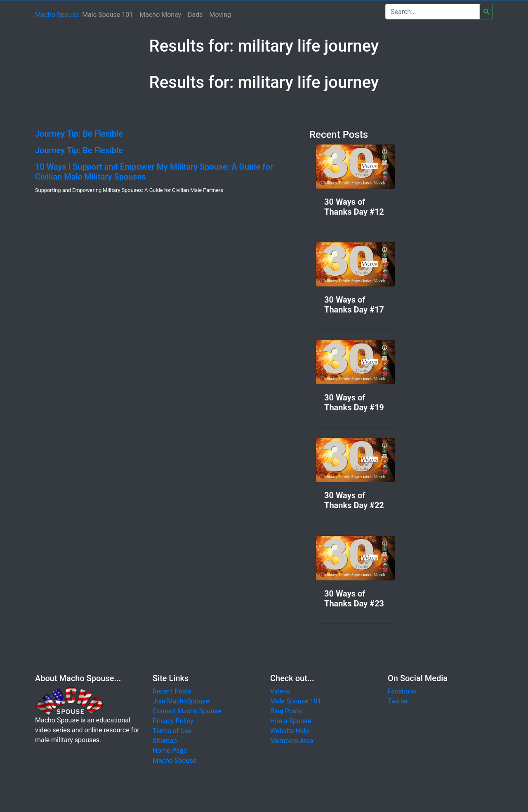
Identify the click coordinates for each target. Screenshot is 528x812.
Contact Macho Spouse (187, 711)
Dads (195, 15)
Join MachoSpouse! (182, 701)
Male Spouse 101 (107, 15)
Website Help (290, 731)
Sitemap (165, 741)
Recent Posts (172, 691)
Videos (280, 691)
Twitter (398, 701)
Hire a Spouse (291, 721)
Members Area (292, 741)
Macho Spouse (57, 15)
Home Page (170, 751)
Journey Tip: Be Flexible (79, 134)
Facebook (402, 691)
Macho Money (160, 15)
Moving (220, 15)
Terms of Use (172, 731)
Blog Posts (286, 711)
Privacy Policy (173, 721)
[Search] (433, 12)
